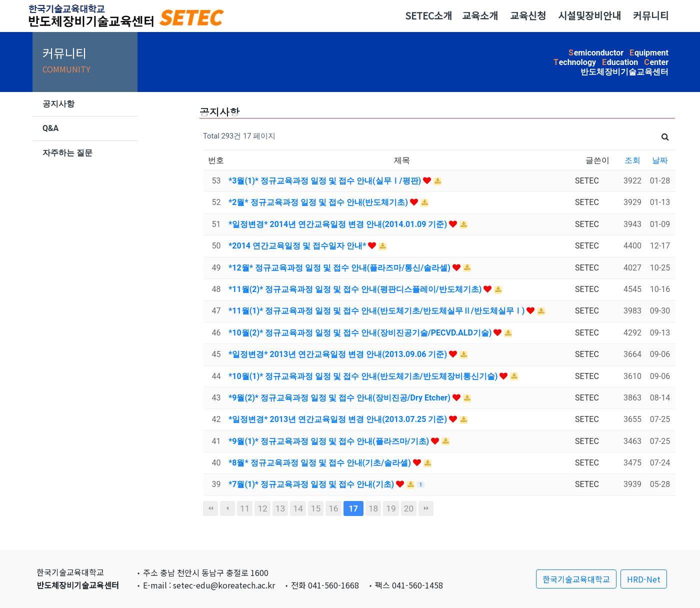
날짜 (660, 160)
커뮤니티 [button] (651, 15)
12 (262, 508)
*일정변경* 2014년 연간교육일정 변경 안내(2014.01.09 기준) (339, 224)
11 (245, 508)
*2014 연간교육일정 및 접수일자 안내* (298, 246)
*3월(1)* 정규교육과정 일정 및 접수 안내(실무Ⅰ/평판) (326, 181)
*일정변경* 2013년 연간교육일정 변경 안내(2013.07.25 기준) (339, 419)
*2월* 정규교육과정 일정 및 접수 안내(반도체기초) (319, 202)
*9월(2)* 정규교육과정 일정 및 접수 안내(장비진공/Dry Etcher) (340, 398)
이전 (227, 508)
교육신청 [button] (528, 15)
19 (391, 508)
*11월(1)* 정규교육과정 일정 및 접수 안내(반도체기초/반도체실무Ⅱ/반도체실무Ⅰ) (377, 311)
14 (298, 508)
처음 (210, 508)
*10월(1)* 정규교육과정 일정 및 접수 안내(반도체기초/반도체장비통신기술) (364, 376)
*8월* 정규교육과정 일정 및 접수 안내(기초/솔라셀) (321, 463)
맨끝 (426, 508)
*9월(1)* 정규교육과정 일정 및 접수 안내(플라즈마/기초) (330, 441)
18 (373, 508)
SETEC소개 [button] (428, 15)
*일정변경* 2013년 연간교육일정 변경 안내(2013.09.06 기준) (339, 354)
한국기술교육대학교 (576, 579)
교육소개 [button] (480, 15)
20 (409, 508)
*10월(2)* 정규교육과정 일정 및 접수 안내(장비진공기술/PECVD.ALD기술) (361, 333)
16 (333, 508)
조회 (632, 160)
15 (316, 508)
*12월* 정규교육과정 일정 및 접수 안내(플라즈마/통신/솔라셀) (340, 268)
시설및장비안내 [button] (589, 15)
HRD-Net (644, 579)
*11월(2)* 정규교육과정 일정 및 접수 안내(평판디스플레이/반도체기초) (356, 289)
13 (280, 508)
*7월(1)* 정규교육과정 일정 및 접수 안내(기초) (312, 484)
